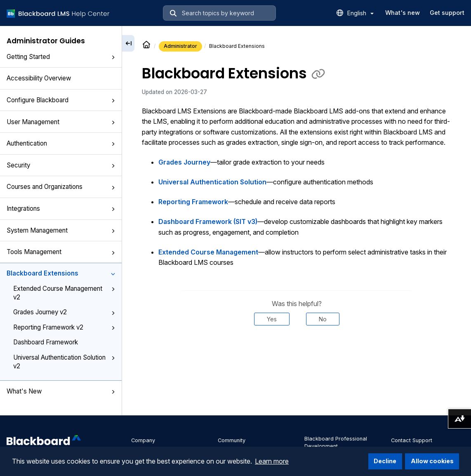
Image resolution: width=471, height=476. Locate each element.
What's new (403, 13)
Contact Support (412, 440)
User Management (61, 122)
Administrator (180, 46)
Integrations (61, 209)
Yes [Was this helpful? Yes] (272, 319)
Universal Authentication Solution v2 (64, 362)
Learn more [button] (272, 461)
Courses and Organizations (61, 187)
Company (143, 440)
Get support (447, 13)
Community (232, 440)
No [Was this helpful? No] (323, 319)
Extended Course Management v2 (64, 293)
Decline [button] (385, 461)
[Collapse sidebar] (128, 43)
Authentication (61, 143)
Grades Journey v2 (64, 312)
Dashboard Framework (46, 342)
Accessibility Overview (39, 78)
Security (61, 165)
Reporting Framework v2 (64, 327)
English (360, 13)
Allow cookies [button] (432, 461)
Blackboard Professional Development (336, 442)
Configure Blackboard (61, 100)
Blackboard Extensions (61, 273)
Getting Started (61, 57)
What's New (61, 391)
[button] (113, 57)
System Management (61, 230)
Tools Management (61, 252)
